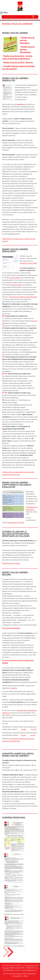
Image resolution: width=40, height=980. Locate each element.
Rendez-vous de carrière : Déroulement (27, 50)
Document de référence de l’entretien (23, 297)
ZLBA (26, 976)
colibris (14, 688)
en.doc (24, 729)
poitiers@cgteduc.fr (29, 970)
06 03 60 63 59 (8, 970)
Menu (4, 13)
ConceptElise (17, 976)
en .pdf (34, 729)
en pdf (33, 735)
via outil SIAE (15, 278)
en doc (24, 735)
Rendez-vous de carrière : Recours (18, 63)
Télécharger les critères (11, 563)
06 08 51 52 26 (31, 968)
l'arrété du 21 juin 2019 (28, 263)
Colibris (5, 663)
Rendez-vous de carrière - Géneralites (27, 40)
